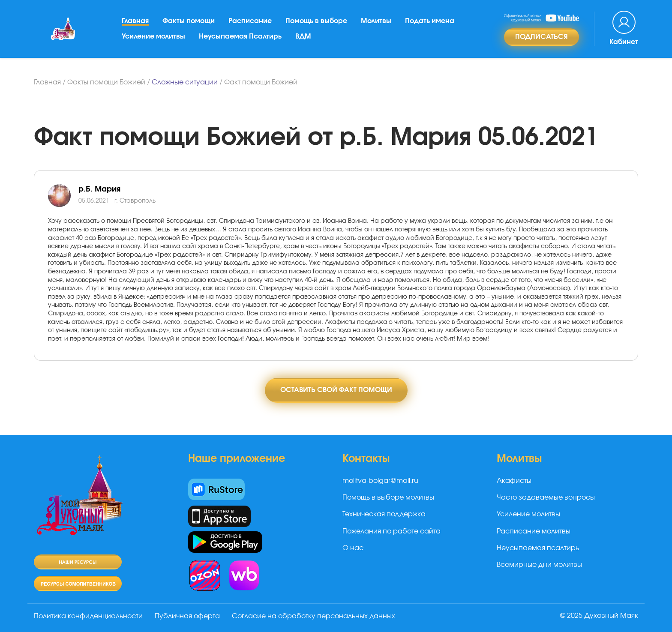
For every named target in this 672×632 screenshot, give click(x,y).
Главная (135, 21)
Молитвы (376, 21)
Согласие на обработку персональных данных (313, 616)
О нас (353, 548)
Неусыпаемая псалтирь (538, 548)
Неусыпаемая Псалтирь (240, 36)
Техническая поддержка (384, 514)
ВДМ (303, 36)
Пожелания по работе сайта (391, 531)
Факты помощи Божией (106, 82)
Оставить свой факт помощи (336, 390)
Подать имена (430, 21)
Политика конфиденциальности (88, 616)
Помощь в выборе (316, 21)
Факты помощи (189, 21)
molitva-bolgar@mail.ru (380, 481)
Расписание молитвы (534, 531)
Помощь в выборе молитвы (388, 497)
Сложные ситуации (185, 82)
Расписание (250, 21)
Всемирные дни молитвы (539, 565)
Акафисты (514, 481)
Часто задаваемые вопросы (546, 497)
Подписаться (541, 37)
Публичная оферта (187, 616)
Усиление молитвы (153, 36)
